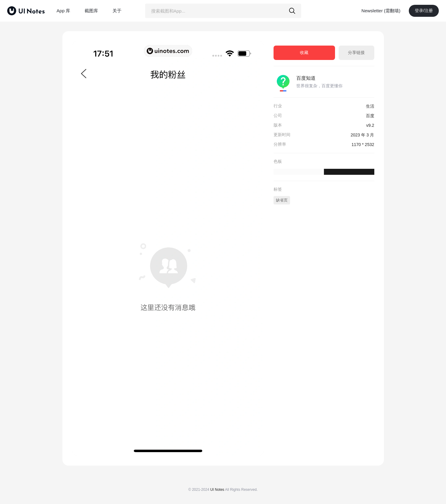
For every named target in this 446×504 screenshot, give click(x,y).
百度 (370, 116)
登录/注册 (424, 10)
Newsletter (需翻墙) (381, 11)
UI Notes (217, 490)
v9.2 (370, 125)
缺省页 (282, 200)
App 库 (64, 11)
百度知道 (306, 78)
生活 (370, 106)
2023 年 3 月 (362, 135)
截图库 (91, 11)
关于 (117, 11)
